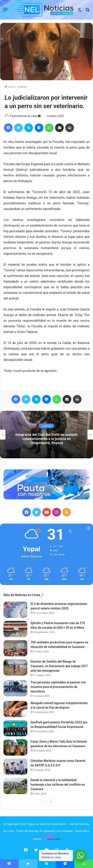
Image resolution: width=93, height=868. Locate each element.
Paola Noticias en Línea (24, 116)
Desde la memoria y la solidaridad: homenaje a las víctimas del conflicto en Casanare (58, 785)
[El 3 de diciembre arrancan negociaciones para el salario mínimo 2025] (15, 610)
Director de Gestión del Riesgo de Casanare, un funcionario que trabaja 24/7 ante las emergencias (59, 666)
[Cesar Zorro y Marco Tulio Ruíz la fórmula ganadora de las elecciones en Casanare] (15, 747)
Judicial (22, 87)
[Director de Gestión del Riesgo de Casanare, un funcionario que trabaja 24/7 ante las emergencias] (15, 667)
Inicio (10, 87)
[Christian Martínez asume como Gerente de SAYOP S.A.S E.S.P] (15, 767)
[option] (46, 435)
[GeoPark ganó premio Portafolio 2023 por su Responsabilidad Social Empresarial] (15, 728)
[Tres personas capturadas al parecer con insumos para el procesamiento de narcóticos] (15, 688)
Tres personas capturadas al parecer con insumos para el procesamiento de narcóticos (58, 687)
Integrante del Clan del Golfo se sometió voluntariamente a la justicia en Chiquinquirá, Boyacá (46, 439)
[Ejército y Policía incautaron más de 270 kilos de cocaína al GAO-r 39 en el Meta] (15, 629)
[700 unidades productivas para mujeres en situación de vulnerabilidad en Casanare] (15, 648)
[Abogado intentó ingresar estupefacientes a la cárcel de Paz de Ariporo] (15, 709)
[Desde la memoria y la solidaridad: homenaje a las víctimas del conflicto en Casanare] (15, 786)
